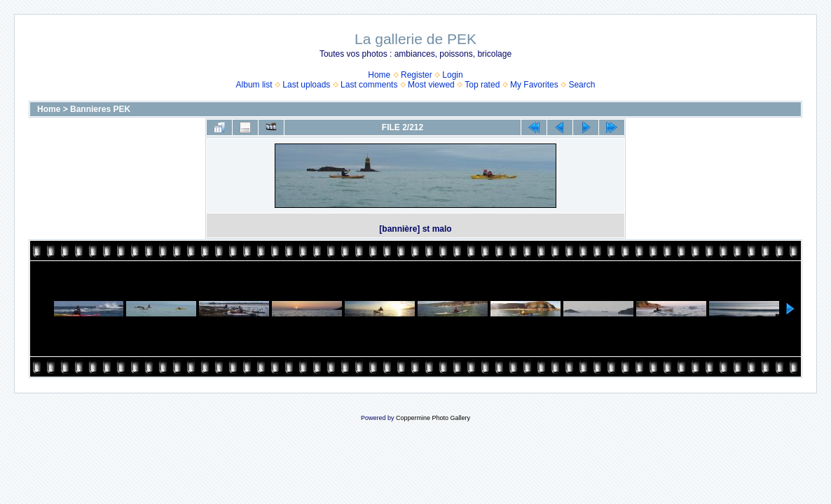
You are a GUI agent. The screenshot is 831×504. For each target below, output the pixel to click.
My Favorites (534, 85)
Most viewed (431, 85)
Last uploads (306, 85)
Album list (254, 85)
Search (582, 85)
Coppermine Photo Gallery (433, 418)
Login (452, 75)
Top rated (482, 85)
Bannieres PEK (100, 109)
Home (379, 75)
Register (417, 75)
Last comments (369, 85)
